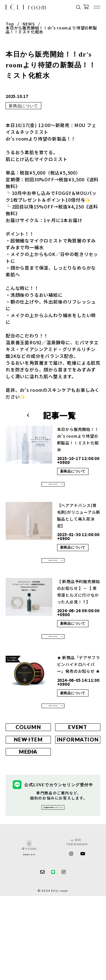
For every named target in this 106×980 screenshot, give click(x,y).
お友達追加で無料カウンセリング (49, 886)
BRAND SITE (29, 938)
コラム (28, 766)
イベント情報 (78, 766)
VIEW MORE (53, 488)
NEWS (29, 24)
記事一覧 (59, 415)
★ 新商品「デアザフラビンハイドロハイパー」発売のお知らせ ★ (79, 689)
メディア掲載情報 (28, 818)
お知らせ (78, 792)
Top (10, 24)
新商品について (23, 106)
